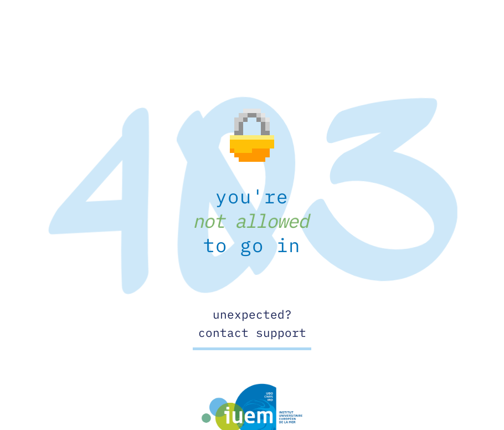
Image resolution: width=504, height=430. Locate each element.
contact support (252, 332)
